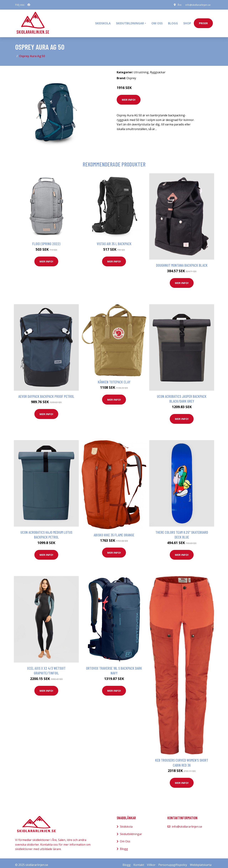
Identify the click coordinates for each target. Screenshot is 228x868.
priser (203, 22)
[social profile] (29, 5)
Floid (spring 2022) (46, 240)
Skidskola (103, 22)
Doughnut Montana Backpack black (182, 262)
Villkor (151, 861)
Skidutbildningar (131, 830)
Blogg (173, 22)
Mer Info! (129, 96)
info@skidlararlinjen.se (197, 5)
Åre (178, 5)
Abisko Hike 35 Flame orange (114, 531)
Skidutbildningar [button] (130, 22)
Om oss (157, 22)
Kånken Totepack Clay (114, 378)
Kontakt (139, 861)
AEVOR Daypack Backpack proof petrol (46, 393)
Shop (187, 22)
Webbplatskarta (201, 861)
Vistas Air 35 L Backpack (114, 240)
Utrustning (141, 69)
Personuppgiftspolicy (173, 861)
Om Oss (125, 838)
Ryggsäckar (158, 69)
